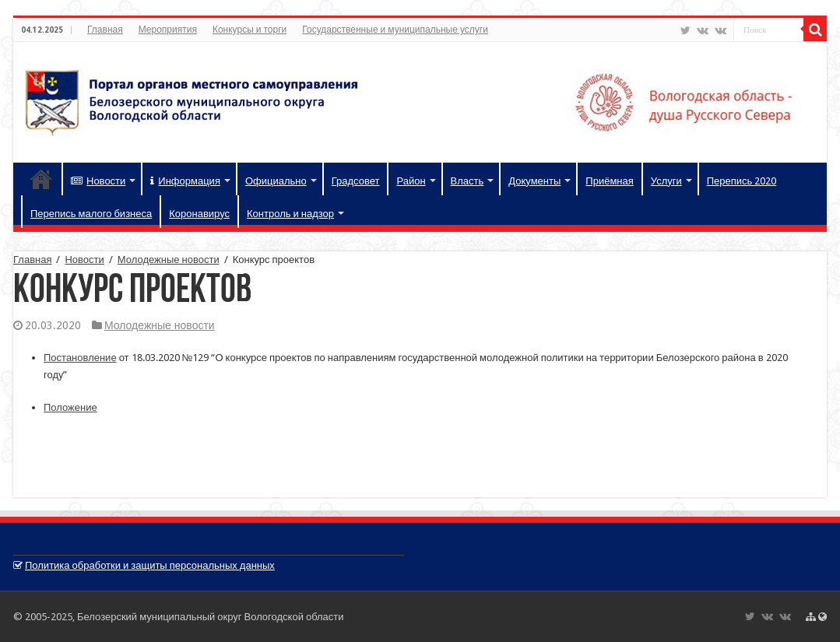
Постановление (80, 358)
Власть (467, 181)
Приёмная (609, 181)
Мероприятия (168, 30)
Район (411, 181)
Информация (185, 181)
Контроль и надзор (290, 214)
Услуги (666, 181)
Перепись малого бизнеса (91, 214)
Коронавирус (199, 214)
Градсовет (356, 181)
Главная (105, 30)
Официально (276, 181)
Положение (70, 407)
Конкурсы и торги (250, 30)
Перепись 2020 (742, 181)
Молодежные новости (169, 260)
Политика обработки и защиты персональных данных (150, 565)
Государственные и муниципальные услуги (395, 30)
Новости (98, 181)
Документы (534, 181)
